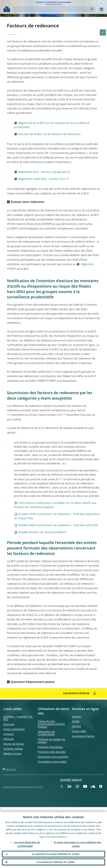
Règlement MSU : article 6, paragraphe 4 (44, 172)
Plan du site (11, 769)
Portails (76, 717)
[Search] (52, 9)
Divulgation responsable (52, 762)
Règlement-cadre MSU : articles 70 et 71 (44, 179)
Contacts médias (13, 749)
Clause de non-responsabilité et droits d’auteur (51, 724)
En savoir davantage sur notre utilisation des (78, 844)
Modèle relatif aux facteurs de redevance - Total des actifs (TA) (58, 525)
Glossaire (9, 724)
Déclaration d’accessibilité (53, 757)
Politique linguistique (50, 747)
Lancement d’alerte (83, 736)
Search (92, 9)
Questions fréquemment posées (33, 682)
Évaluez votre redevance (28, 202)
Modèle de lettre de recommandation (42, 532)
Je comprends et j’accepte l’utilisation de (56, 854)
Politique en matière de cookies (51, 741)
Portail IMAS (79, 731)
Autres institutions (14, 729)
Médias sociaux (12, 754)
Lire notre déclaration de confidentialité (27, 844)
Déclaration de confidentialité (46, 733)
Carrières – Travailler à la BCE (18, 718)
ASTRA (76, 721)
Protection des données (52, 752)
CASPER (76, 726)
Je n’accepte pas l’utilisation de (56, 862)
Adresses (9, 739)
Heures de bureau (14, 744)
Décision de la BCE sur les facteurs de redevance (49, 134)
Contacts (8, 734)
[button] (101, 3)
